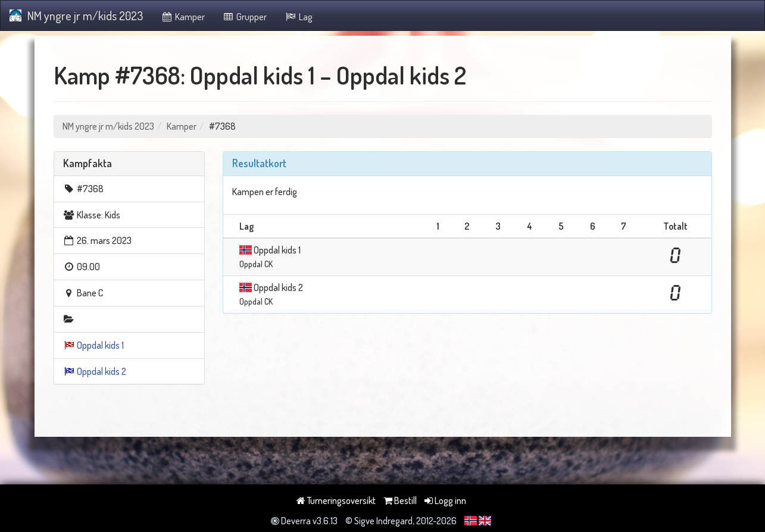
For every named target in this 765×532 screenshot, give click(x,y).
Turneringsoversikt (336, 500)
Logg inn (445, 500)
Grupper (245, 17)
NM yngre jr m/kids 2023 (76, 15)
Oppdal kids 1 (100, 345)
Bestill (400, 500)
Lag (299, 17)
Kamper (183, 17)
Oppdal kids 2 (102, 371)
